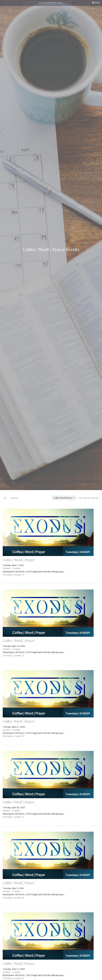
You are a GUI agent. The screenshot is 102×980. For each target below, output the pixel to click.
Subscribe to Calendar (89, 498)
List (5, 498)
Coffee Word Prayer (64, 498)
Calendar (14, 498)
